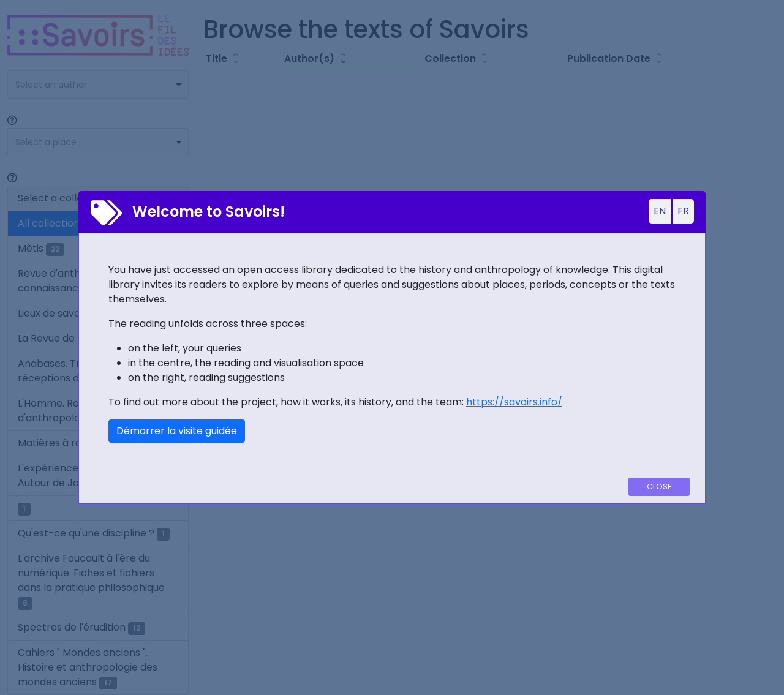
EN (660, 211)
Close (659, 486)
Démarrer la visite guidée (177, 431)
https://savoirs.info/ (514, 402)
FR (683, 211)
